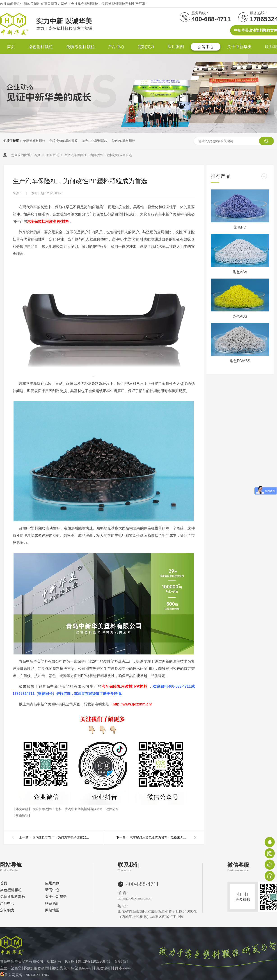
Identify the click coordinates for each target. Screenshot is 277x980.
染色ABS (240, 316)
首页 (11, 47)
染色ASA (240, 272)
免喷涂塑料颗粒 (80, 47)
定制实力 (146, 47)
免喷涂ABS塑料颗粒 (64, 141)
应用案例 (176, 47)
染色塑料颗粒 (41, 47)
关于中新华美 (239, 47)
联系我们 (52, 903)
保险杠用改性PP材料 (47, 809)
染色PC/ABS (240, 361)
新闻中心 (206, 47)
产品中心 (116, 47)
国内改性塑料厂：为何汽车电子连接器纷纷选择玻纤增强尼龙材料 (62, 837)
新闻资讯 (53, 155)
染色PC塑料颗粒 (123, 141)
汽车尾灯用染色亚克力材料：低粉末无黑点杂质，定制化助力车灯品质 (159, 837)
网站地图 (52, 910)
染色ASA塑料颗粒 (95, 141)
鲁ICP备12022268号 (93, 961)
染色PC (240, 227)
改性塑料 (112, 809)
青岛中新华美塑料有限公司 (84, 809)
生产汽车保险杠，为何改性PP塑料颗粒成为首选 (98, 155)
